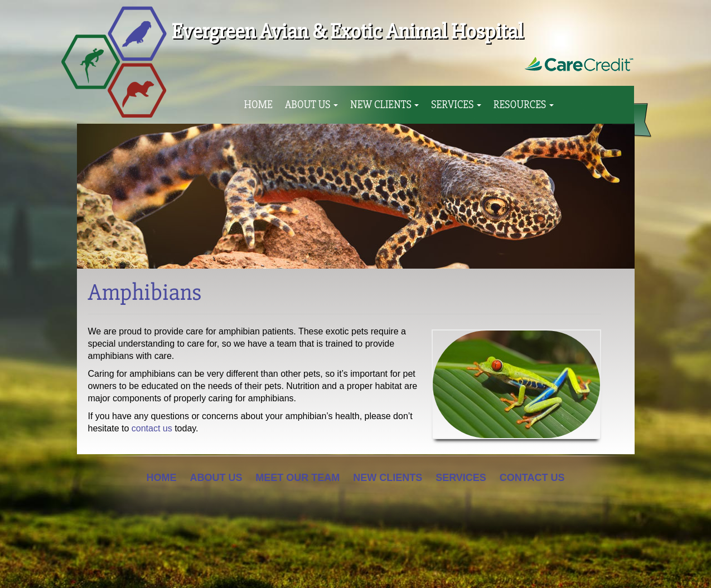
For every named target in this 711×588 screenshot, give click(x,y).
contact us (152, 428)
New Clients (384, 105)
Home (258, 105)
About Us (311, 105)
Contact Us (532, 478)
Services (456, 105)
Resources (524, 105)
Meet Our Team (298, 478)
